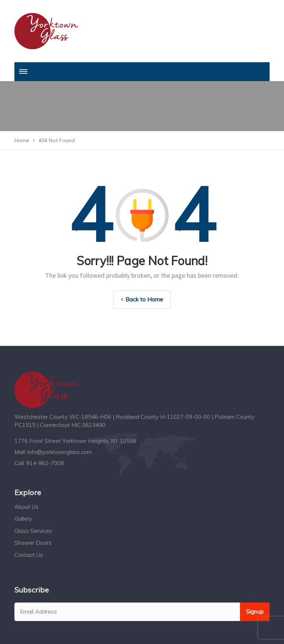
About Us (26, 507)
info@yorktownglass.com (60, 452)
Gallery (23, 519)
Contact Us (29, 555)
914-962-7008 (45, 463)
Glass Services (33, 531)
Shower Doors (33, 543)
